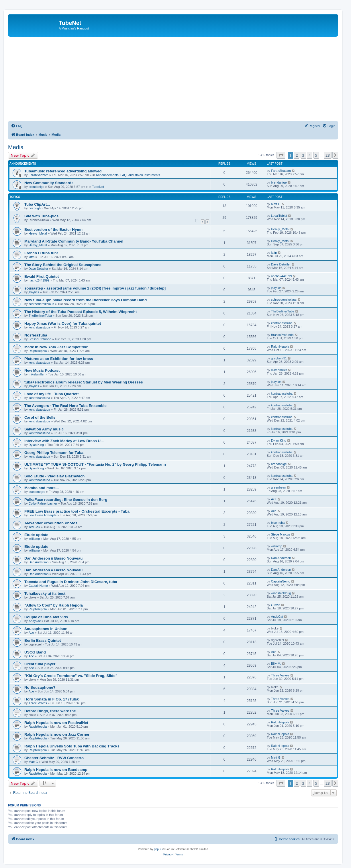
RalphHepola (38, 351)
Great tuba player (40, 664)
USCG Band (35, 652)
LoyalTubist (279, 216)
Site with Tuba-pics (41, 216)
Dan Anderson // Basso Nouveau (53, 558)
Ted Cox (34, 527)
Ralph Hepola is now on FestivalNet (56, 723)
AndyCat (35, 621)
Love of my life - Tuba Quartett (52, 394)
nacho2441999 (39, 280)
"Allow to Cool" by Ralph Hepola (54, 605)
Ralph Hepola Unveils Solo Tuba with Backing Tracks (72, 746)
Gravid (276, 605)
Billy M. (276, 664)
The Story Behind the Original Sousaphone (63, 265)
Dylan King (36, 445)
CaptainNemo (38, 586)
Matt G (276, 204)
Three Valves (280, 675)
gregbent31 (279, 358)
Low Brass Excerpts (43, 515)
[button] (281, 155)
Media (16, 147)
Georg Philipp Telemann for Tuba (54, 453)
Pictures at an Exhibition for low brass (59, 359)
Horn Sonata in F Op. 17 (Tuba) (52, 699)
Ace (274, 499)
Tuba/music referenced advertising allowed (63, 171)
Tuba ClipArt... (37, 204)
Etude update (36, 535)
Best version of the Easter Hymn (53, 230)
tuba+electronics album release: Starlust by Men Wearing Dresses (84, 382)
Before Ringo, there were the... (52, 711)
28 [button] (328, 155)
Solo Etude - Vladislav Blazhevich (54, 476)
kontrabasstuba (39, 327)
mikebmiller (37, 374)
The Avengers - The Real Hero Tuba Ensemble (65, 406)
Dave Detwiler (38, 269)
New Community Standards (49, 183)
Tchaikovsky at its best (45, 594)
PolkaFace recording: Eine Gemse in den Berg (66, 500)
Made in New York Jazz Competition (56, 347)
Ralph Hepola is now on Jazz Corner (57, 734)
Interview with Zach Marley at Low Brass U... (64, 441)
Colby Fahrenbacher (43, 503)
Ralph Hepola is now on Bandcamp (56, 770)
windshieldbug (281, 593)
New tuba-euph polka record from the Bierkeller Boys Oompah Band (86, 300)
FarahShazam (39, 175)
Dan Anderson (39, 562)
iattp (32, 257)
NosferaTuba (36, 335)
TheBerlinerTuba (40, 316)
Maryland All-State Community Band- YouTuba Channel (74, 241)
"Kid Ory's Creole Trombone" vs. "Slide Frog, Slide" (71, 676)
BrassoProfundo (40, 339)
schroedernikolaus (41, 304)
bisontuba (278, 523)
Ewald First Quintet (42, 276)
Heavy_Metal (38, 233)
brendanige (37, 187)
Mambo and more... (42, 488)
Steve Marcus (281, 534)
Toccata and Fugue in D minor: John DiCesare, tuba (71, 582)
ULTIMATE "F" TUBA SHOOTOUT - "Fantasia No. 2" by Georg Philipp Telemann (95, 464)
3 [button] (303, 155)
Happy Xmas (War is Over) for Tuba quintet (63, 323)
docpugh (35, 208)
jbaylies (34, 292)
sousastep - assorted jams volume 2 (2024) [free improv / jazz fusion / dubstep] (95, 288)
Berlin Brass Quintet (43, 640)
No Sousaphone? (40, 687)
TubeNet (98, 187)
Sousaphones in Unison (46, 629)
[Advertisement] (173, 80)
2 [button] (297, 155)
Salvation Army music (44, 429)
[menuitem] (17, 126)
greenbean (279, 487)
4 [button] (310, 155)
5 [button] (316, 155)
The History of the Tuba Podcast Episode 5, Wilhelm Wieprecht (81, 312)
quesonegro (37, 492)
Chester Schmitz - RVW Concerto (54, 758)
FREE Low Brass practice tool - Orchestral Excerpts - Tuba (77, 511)
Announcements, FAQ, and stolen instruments (128, 175)
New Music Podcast (42, 370)
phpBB (158, 849)
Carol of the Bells (40, 417)
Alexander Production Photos (51, 523)
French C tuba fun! (41, 253)
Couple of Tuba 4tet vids (46, 617)
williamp (34, 539)
